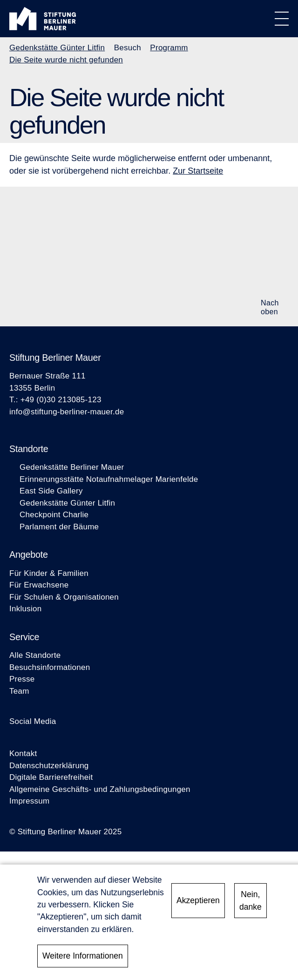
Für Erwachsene (39, 585)
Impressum (29, 801)
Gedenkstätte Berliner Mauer (72, 467)
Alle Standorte (35, 655)
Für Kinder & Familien (49, 573)
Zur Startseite (198, 171)
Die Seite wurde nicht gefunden (66, 60)
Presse (22, 679)
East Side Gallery (51, 491)
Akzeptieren (198, 903)
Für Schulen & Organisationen (64, 597)
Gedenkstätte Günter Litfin (57, 48)
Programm (169, 48)
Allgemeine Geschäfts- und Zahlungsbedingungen (100, 789)
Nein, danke (251, 903)
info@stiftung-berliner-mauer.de (67, 412)
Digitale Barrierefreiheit (51, 777)
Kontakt (23, 754)
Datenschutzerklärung (49, 766)
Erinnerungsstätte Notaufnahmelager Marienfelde (109, 479)
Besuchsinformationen (50, 667)
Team (19, 691)
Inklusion (25, 609)
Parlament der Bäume (59, 527)
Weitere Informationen (83, 958)
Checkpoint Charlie (54, 515)
